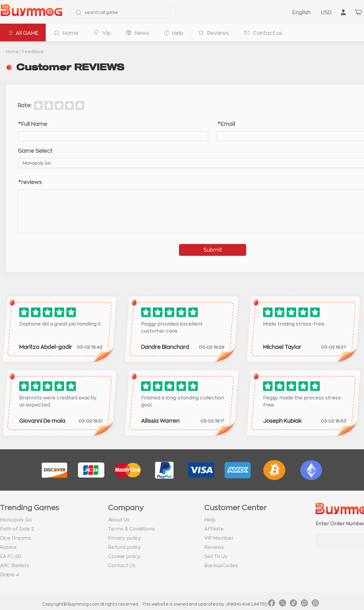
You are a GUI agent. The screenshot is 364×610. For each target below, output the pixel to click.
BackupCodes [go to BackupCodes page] (221, 566)
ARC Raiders (15, 566)
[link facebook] (272, 604)
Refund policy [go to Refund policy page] (124, 547)
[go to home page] (31, 12)
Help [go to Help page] (210, 520)
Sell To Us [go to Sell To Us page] (216, 557)
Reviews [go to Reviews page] (214, 547)
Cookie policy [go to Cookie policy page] (124, 557)
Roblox (8, 547)
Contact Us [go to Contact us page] (122, 566)
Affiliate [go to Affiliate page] (214, 529)
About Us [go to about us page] (119, 520)
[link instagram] (315, 604)
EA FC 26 (11, 557)
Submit (213, 250)
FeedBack (33, 52)
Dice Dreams (15, 538)
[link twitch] (304, 604)
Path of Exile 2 (17, 529)
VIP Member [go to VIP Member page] (219, 538)
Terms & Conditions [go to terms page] (132, 529)
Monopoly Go (16, 520)
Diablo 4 (10, 575)
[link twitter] (283, 604)
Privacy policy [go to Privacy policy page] (124, 538)
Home (12, 52)
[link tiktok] (293, 604)
